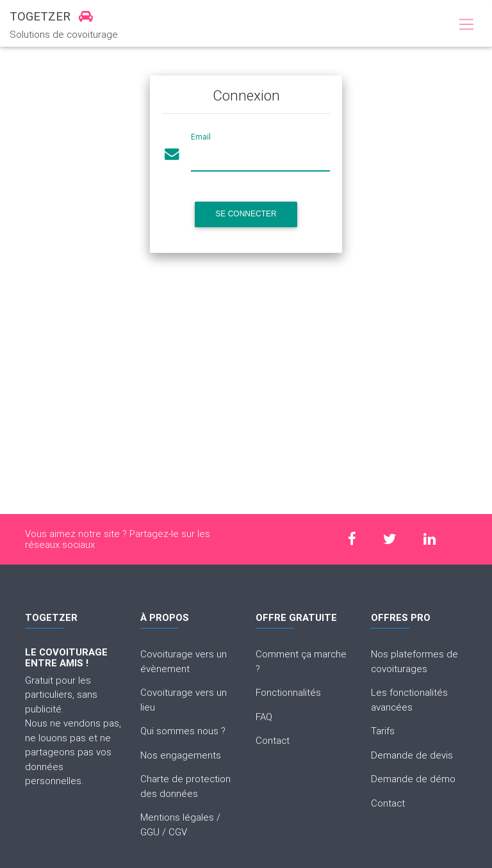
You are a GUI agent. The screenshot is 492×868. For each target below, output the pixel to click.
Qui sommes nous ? (183, 731)
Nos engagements (181, 755)
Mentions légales (177, 817)
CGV (178, 832)
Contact (273, 740)
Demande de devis (412, 755)
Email (201, 137)
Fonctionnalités (288, 692)
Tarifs (383, 731)
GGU (150, 832)
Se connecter (246, 214)
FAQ (264, 717)
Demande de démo (413, 779)
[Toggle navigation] (466, 25)
